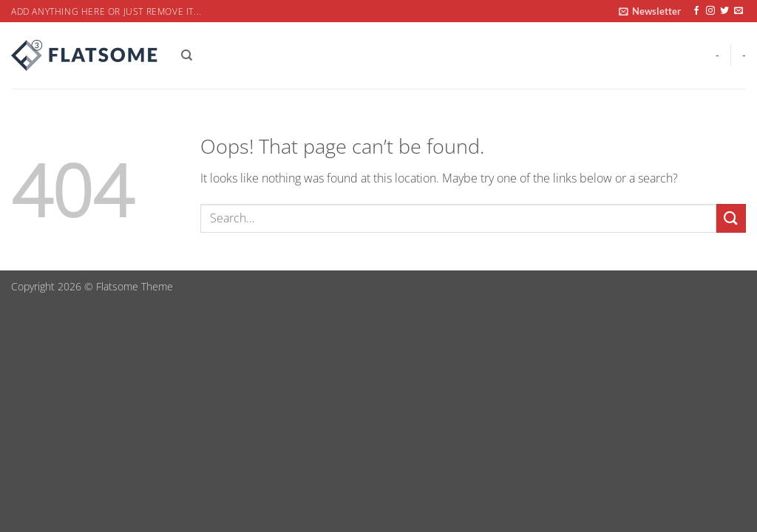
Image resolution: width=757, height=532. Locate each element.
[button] (650, 11)
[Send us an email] (739, 11)
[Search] (187, 55)
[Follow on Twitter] (724, 11)
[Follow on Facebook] (696, 11)
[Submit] (731, 218)
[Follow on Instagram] (710, 11)
